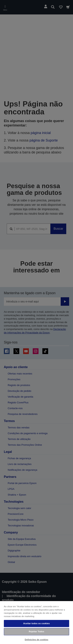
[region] (36, 622)
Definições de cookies (37, 640)
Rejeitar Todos (37, 631)
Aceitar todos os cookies (36, 623)
